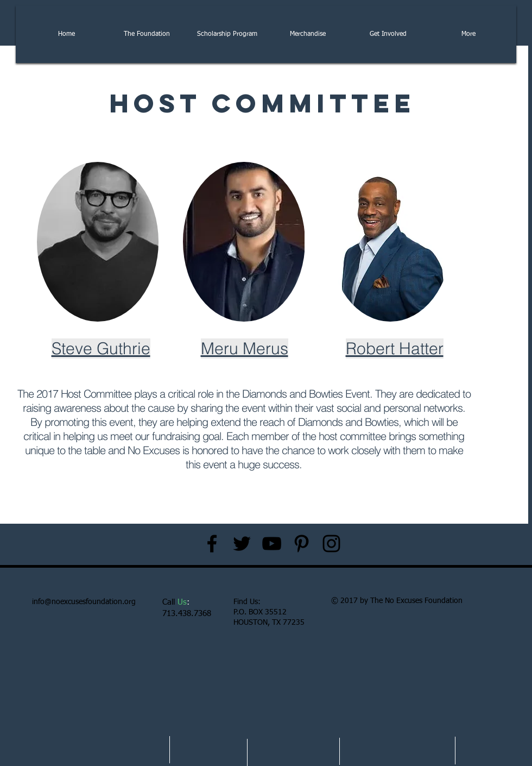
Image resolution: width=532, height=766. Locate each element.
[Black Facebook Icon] (212, 544)
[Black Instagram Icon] (331, 544)
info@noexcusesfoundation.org (84, 602)
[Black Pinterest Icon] (302, 544)
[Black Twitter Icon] (242, 544)
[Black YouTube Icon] (272, 544)
